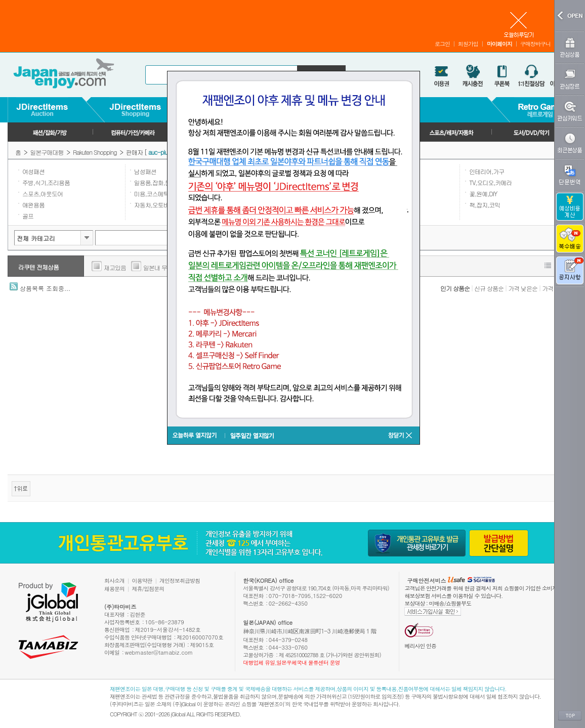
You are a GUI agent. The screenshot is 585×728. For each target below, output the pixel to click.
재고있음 (115, 267)
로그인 (442, 44)
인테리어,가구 (487, 171)
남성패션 (145, 171)
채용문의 (114, 589)
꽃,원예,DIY (483, 194)
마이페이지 (499, 44)
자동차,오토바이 (154, 205)
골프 (28, 216)
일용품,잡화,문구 (155, 182)
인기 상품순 (455, 288)
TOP (570, 716)
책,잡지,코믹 (485, 205)
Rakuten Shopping (95, 152)
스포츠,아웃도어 (43, 194)
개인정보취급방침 (180, 581)
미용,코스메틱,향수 (158, 194)
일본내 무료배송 (163, 267)
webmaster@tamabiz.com (159, 652)
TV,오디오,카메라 (490, 182)
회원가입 (468, 44)
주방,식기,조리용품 (46, 182)
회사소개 (114, 581)
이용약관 (142, 581)
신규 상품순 (489, 288)
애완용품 (33, 205)
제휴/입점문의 (148, 589)
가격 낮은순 (523, 288)
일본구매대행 (47, 152)
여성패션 (33, 171)
